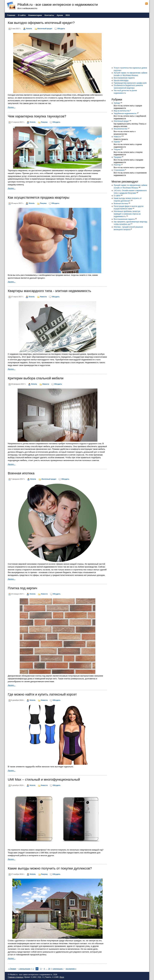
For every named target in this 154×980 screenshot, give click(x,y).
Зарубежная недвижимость (125, 113)
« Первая (12, 969)
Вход (62, 977)
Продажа (117, 157)
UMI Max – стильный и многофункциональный (44, 780)
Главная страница (15, 977)
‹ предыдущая (24, 969)
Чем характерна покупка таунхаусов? (37, 116)
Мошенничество (120, 129)
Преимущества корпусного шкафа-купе (130, 83)
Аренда (117, 103)
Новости (43, 297)
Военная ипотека (21, 473)
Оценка (117, 142)
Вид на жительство (122, 111)
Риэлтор (117, 165)
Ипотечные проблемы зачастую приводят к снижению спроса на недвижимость (127, 214)
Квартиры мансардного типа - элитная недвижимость (49, 291)
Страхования (119, 170)
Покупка (44, 122)
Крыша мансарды (121, 80)
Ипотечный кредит (45, 29)
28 (49, 969)
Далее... (12, 107)
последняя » (71, 969)
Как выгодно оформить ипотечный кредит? (41, 23)
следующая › (58, 969)
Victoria (29, 29)
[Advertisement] (130, 43)
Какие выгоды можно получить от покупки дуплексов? (50, 868)
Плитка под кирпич (22, 588)
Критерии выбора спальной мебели (36, 378)
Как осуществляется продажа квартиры (39, 197)
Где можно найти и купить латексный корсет (42, 694)
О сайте (117, 196)
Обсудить (61, 29)
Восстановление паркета (124, 78)
